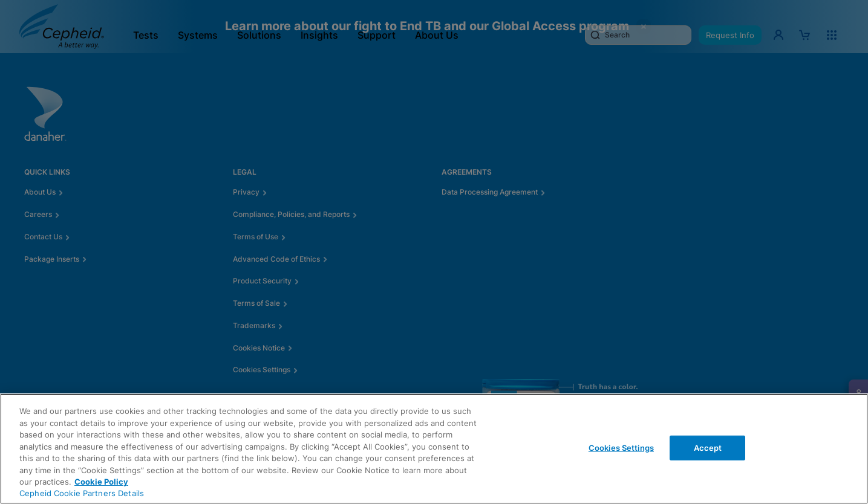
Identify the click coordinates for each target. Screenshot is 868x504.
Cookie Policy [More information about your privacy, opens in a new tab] (101, 482)
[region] (434, 449)
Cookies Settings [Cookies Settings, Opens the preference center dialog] (621, 447)
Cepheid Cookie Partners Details (82, 493)
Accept (708, 447)
